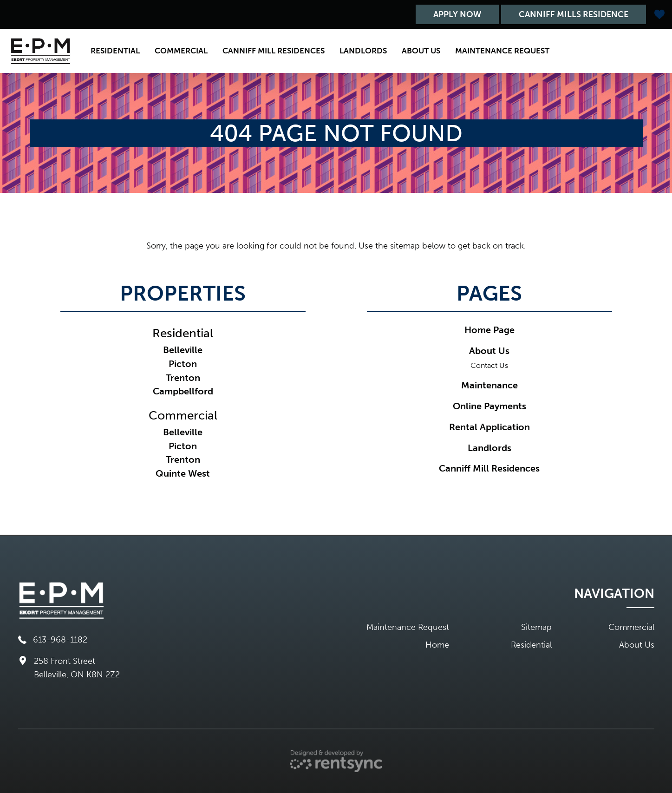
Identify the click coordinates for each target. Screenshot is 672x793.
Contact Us (489, 365)
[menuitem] (115, 51)
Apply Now (457, 14)
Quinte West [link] (183, 473)
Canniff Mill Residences (274, 51)
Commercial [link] (183, 416)
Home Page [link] (489, 330)
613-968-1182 (53, 640)
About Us (637, 645)
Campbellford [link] (183, 391)
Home (437, 645)
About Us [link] (489, 351)
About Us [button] (421, 51)
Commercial (181, 51)
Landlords (363, 51)
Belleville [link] (183, 350)
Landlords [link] (489, 448)
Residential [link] (183, 333)
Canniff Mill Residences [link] (489, 468)
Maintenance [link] (489, 385)
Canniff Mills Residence (574, 14)
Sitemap (536, 627)
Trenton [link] (183, 378)
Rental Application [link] (489, 427)
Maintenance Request (502, 51)
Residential (115, 51)
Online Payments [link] (489, 406)
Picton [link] (183, 364)
